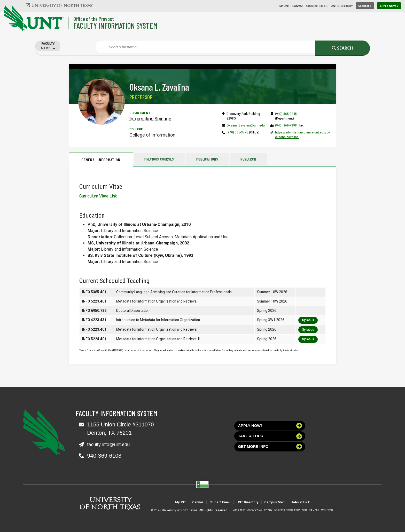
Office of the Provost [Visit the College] (94, 19)
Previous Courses (163, 159)
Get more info (270, 452)
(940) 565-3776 (237, 132)
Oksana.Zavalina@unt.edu (246, 125)
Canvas (298, 6)
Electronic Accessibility (283, 510)
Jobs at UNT (324, 502)
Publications (218, 159)
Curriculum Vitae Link (98, 196)
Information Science (150, 119)
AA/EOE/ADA (250, 510)
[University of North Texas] (62, 5)
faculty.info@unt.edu (112, 444)
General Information (101, 160)
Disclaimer (234, 510)
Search (342, 48)
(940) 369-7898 (286, 125)
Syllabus (308, 320)
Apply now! (270, 427)
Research (264, 159)
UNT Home (323, 510)
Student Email (317, 6)
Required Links (306, 510)
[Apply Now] (389, 6)
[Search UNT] (365, 6)
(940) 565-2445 (286, 114)
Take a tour (270, 439)
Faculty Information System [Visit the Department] (115, 25)
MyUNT (284, 6)
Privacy (264, 510)
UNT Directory (342, 6)
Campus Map (288, 502)
